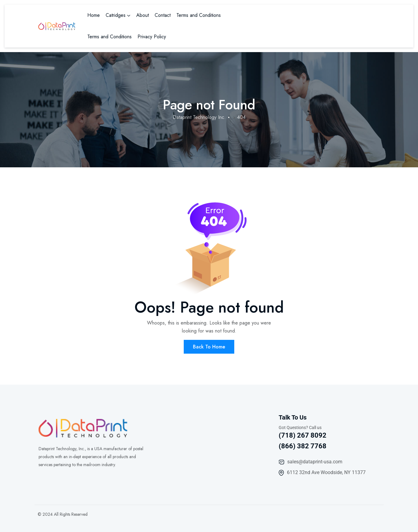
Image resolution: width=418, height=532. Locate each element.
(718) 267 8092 (303, 435)
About (143, 15)
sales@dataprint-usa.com (315, 462)
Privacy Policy (152, 37)
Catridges (116, 15)
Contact (163, 15)
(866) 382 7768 (303, 446)
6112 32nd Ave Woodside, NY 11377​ (326, 472)
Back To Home (209, 347)
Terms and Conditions (199, 15)
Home (94, 15)
